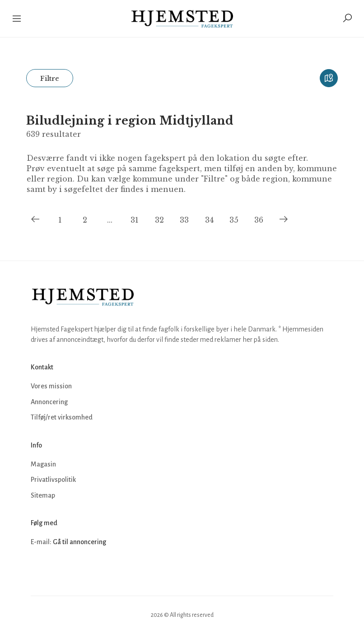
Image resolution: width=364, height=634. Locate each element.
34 (209, 220)
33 (184, 220)
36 (259, 220)
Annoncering (49, 402)
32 (159, 220)
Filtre (50, 78)
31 (135, 220)
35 (234, 220)
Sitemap (43, 495)
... (110, 220)
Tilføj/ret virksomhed (62, 417)
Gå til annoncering (79, 542)
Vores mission (51, 386)
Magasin (43, 464)
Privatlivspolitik (53, 480)
